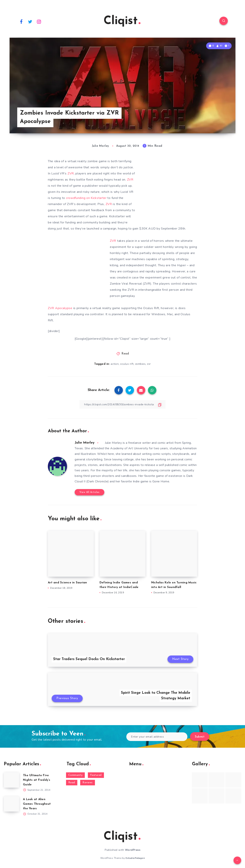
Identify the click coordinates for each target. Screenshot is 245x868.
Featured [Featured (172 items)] (96, 775)
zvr (149, 364)
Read (125, 354)
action (115, 364)
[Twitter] (30, 21)
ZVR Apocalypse (60, 308)
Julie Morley (85, 443)
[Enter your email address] (157, 737)
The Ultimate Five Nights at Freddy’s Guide (37, 780)
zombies (140, 364)
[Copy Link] (122, 404)
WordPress (133, 850)
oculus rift (127, 364)
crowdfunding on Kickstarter (86, 198)
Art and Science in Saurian (67, 583)
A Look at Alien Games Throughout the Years (37, 804)
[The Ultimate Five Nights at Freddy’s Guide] (11, 780)
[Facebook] (21, 21)
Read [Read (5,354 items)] (72, 783)
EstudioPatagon (135, 858)
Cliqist (122, 21)
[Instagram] (39, 21)
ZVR (71, 173)
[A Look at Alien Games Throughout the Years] (11, 804)
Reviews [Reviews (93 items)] (88, 783)
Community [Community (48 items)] (76, 775)
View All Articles (89, 492)
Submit (200, 737)
